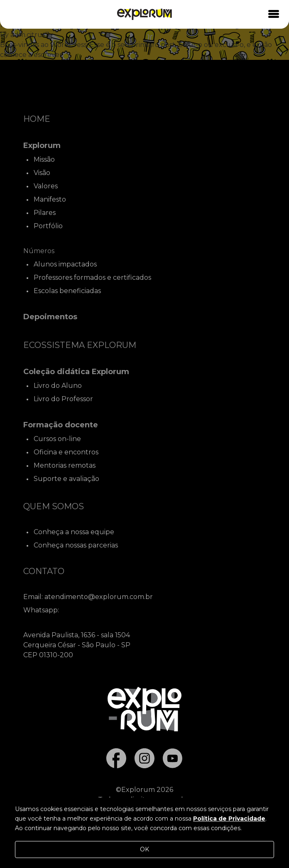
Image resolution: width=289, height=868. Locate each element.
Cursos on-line (57, 439)
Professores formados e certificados (92, 277)
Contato (44, 571)
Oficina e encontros (66, 452)
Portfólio (48, 226)
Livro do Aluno (58, 386)
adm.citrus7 (30, 35)
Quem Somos (54, 506)
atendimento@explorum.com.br (99, 597)
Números (39, 251)
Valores (46, 186)
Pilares (45, 213)
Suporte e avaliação (66, 479)
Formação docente (61, 425)
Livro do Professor (63, 399)
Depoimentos (50, 317)
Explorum (42, 145)
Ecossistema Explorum (80, 345)
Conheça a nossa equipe (74, 532)
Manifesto (50, 199)
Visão (42, 173)
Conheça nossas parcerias (76, 545)
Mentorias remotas (65, 465)
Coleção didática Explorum (76, 372)
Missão (44, 159)
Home (37, 119)
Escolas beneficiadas (67, 291)
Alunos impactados (65, 264)
